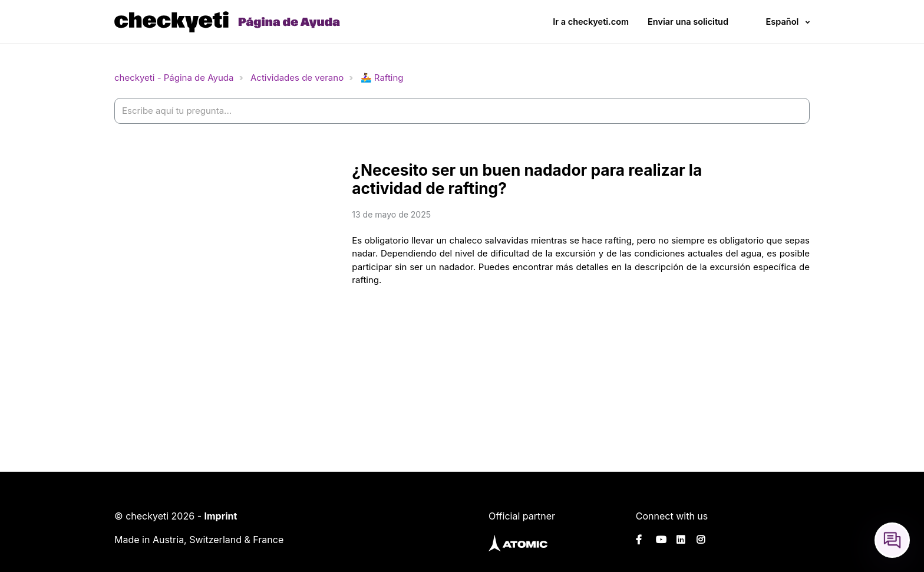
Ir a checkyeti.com (591, 22)
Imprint (220, 516)
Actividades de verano (297, 78)
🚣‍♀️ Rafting (382, 78)
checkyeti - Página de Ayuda (174, 78)
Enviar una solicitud (688, 22)
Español (782, 22)
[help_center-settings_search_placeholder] (462, 111)
